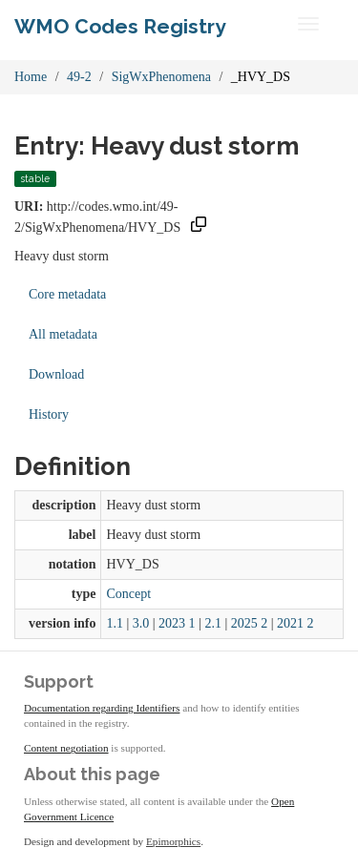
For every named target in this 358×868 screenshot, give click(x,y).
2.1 (213, 623)
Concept (128, 594)
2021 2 (295, 623)
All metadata (63, 334)
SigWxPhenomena (161, 77)
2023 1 (177, 623)
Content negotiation (66, 748)
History (49, 414)
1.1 (115, 623)
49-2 (79, 77)
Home (31, 77)
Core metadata (67, 294)
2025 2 (250, 623)
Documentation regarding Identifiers (102, 708)
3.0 (141, 623)
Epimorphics (173, 841)
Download (56, 374)
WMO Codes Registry (120, 26)
